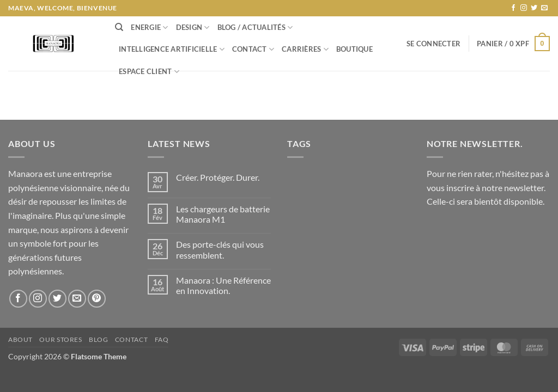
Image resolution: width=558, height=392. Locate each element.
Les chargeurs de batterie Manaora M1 (223, 214)
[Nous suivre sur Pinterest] (97, 299)
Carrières (305, 49)
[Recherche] (119, 27)
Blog (98, 339)
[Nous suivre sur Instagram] (524, 8)
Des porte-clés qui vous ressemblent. (220, 249)
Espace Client (149, 72)
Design (193, 27)
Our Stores (60, 339)
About (20, 339)
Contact (253, 49)
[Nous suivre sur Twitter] (534, 8)
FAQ (162, 339)
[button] (433, 44)
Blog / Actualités (255, 27)
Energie (149, 27)
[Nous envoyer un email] (544, 8)
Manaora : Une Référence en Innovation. (223, 285)
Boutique (354, 49)
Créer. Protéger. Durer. (218, 177)
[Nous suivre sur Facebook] (513, 8)
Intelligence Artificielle (172, 49)
